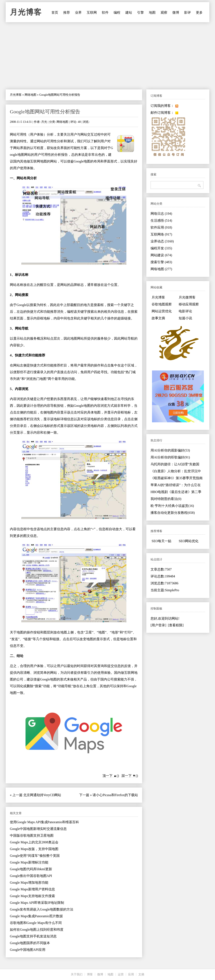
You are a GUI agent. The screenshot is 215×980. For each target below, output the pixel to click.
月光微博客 (187, 297)
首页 (55, 12)
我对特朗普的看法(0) (166, 499)
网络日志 (161, 214)
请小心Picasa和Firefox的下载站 (115, 795)
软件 (105, 12)
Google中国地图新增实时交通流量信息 (38, 829)
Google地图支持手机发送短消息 (33, 936)
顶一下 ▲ (110, 776)
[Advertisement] (107, 56)
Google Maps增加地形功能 (29, 883)
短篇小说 (185, 318)
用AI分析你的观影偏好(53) (170, 450)
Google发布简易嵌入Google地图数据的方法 (42, 909)
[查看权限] (176, 625)
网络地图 (30, 95)
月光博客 (26, 12)
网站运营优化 (162, 311)
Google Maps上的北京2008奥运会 (34, 842)
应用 (131, 974)
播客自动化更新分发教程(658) (173, 513)
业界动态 (162, 241)
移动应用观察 (189, 304)
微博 (176, 12)
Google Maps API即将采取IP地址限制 (37, 903)
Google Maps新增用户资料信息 (32, 889)
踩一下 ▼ (129, 776)
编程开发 (161, 248)
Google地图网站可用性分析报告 (45, 112)
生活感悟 (161, 220)
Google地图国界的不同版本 (30, 943)
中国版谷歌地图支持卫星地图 (32, 835)
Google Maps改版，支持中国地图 (34, 849)
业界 (78, 12)
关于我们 (77, 974)
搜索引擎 (161, 262)
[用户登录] (158, 625)
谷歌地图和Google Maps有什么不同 (36, 923)
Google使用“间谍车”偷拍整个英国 (35, 856)
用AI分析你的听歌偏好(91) (170, 457)
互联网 (92, 12)
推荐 (67, 12)
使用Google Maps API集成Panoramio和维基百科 (44, 822)
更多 (199, 12)
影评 (187, 12)
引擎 (140, 12)
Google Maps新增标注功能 (29, 862)
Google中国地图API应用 (28, 950)
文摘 (141, 974)
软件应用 (161, 227)
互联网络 (161, 234)
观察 (164, 12)
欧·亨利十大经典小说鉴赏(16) (172, 506)
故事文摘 (158, 318)
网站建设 (161, 255)
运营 (121, 974)
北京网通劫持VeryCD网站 (42, 795)
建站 (129, 12)
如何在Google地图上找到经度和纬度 (37, 930)
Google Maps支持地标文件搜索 (32, 896)
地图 (152, 12)
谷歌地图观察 (162, 304)
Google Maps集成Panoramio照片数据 (36, 916)
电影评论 (185, 311)
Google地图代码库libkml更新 (31, 869)
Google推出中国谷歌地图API (31, 876)
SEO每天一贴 (161, 541)
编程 (117, 12)
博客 (90, 974)
